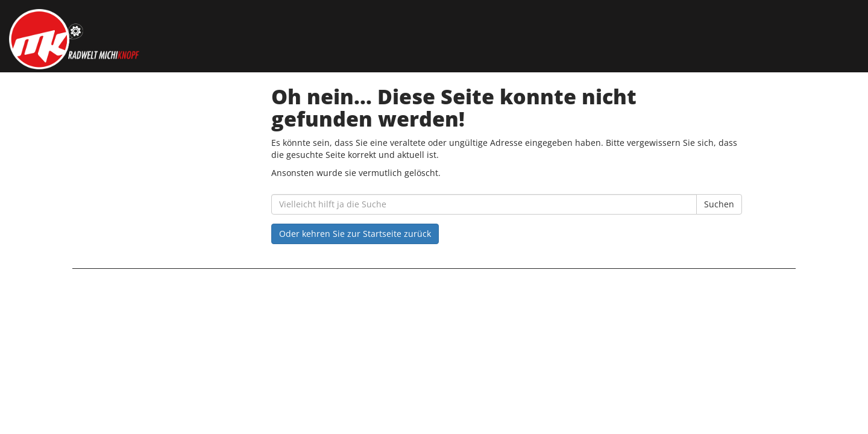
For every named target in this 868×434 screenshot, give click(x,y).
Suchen (719, 204)
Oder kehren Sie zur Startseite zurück (355, 234)
